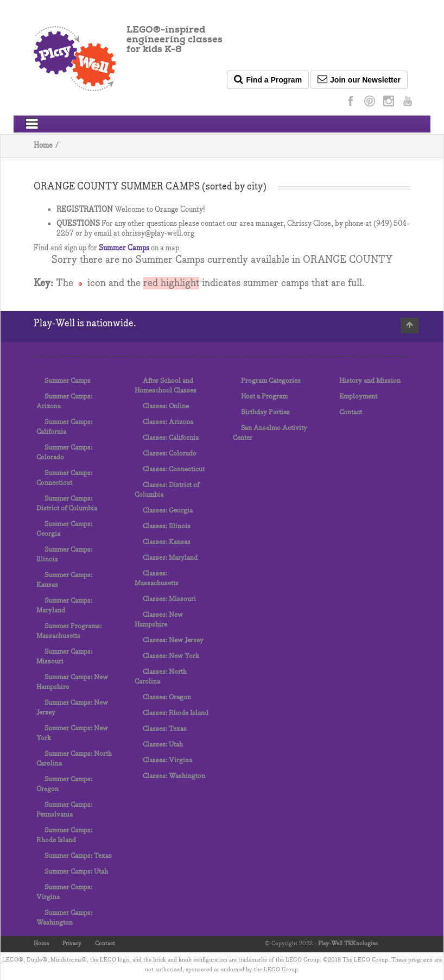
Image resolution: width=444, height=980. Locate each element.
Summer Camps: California (64, 427)
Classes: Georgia (168, 511)
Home (43, 146)
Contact (351, 412)
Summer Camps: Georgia (64, 529)
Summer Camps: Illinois (64, 555)
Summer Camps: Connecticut (64, 478)
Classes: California (171, 438)
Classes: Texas (165, 729)
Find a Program (268, 79)
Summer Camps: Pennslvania (64, 810)
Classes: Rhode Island (176, 713)
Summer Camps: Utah (76, 872)
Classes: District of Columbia (167, 490)
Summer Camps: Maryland (64, 606)
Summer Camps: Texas (78, 856)
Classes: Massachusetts (157, 578)
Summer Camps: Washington (64, 918)
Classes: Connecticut (174, 469)
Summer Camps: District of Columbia (67, 504)
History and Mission (370, 381)
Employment (358, 397)
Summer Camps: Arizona (64, 402)
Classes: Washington (174, 776)
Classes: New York (171, 656)
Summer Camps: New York (72, 733)
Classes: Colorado (170, 454)
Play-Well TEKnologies (348, 944)
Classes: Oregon (167, 697)
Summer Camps (124, 248)
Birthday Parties (265, 412)
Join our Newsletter (359, 79)
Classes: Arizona (168, 422)
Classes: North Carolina (161, 677)
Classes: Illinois (167, 526)
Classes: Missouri (169, 599)
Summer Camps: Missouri (64, 657)
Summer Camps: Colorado (64, 453)
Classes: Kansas (167, 542)
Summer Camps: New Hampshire (72, 682)
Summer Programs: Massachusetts (69, 631)
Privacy (72, 944)
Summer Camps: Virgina (64, 892)
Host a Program (264, 397)
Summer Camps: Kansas (64, 580)
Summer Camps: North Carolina (74, 759)
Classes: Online (166, 406)
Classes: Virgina (167, 760)
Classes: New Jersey (173, 640)
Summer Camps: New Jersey (72, 708)
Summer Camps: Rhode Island (64, 835)
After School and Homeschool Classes (166, 386)
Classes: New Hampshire (159, 620)
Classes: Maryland (170, 558)
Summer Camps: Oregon (64, 784)
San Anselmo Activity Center (270, 433)
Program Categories (271, 381)
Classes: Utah (163, 745)
